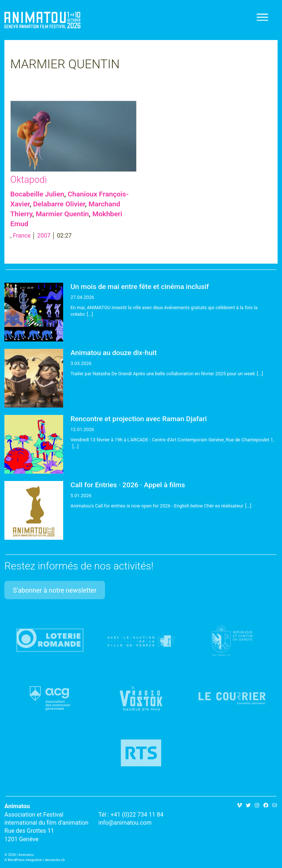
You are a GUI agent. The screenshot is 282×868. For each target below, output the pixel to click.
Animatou (42, 20)
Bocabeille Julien (37, 194)
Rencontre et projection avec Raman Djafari (139, 419)
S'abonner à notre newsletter (55, 590)
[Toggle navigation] (263, 17)
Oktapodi (29, 180)
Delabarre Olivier (59, 204)
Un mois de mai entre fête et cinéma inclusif (140, 287)
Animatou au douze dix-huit (114, 353)
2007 (44, 236)
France (22, 236)
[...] (90, 314)
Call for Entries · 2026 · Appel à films (128, 485)
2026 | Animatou (21, 855)
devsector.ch (55, 860)
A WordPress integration (23, 860)
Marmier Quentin (62, 214)
